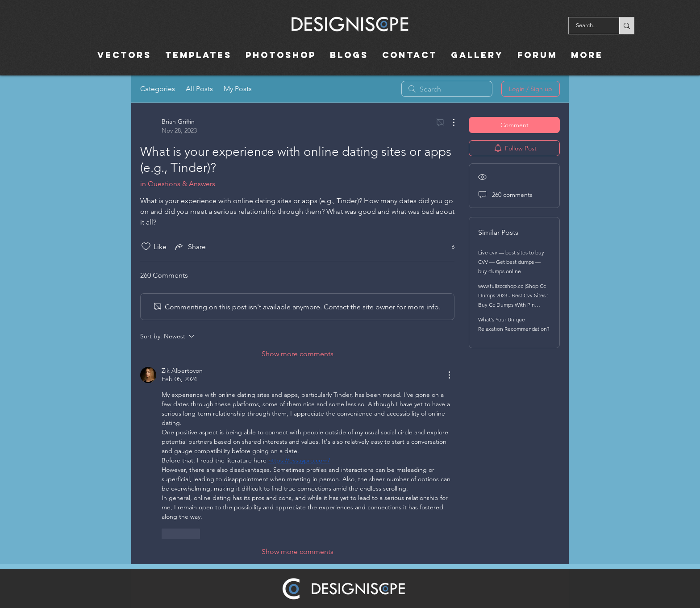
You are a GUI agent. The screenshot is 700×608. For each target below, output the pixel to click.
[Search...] (588, 26)
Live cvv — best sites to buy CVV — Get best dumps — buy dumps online (511, 262)
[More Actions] (449, 122)
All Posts (199, 89)
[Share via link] (190, 246)
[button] (409, 55)
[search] (447, 89)
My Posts (238, 89)
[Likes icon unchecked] (146, 246)
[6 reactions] (448, 247)
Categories (158, 89)
